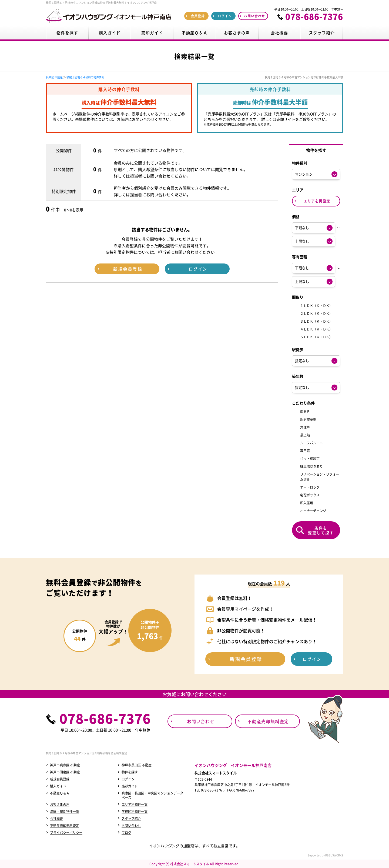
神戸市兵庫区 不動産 (65, 765)
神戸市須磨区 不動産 (65, 772)
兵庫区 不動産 (54, 77)
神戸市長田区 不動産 (137, 765)
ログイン (128, 779)
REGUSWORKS (334, 855)
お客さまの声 (60, 804)
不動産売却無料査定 (65, 826)
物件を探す (130, 772)
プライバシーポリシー (66, 833)
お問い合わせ (131, 826)
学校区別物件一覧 (135, 812)
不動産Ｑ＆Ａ (60, 793)
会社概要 (56, 819)
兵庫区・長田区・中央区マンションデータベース (152, 795)
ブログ (126, 833)
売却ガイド (130, 786)
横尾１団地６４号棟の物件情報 (85, 77)
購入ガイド (58, 786)
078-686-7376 (314, 16)
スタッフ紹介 (131, 819)
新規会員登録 (60, 779)
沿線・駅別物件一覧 (65, 812)
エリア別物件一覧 (135, 804)
